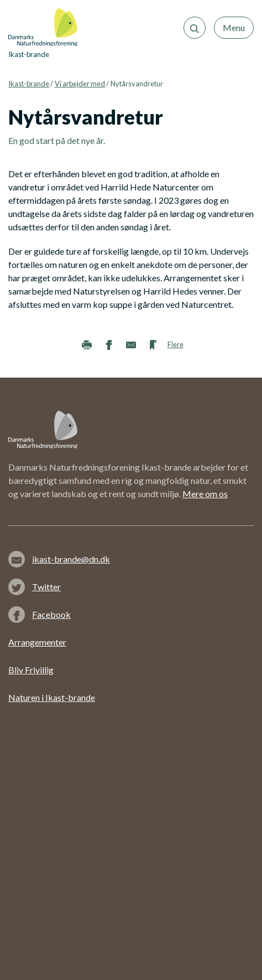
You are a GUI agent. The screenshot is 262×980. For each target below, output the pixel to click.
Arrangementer (37, 642)
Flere (175, 344)
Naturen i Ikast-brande (52, 697)
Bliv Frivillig (31, 670)
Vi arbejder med (80, 84)
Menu (234, 27)
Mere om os (205, 494)
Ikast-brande (29, 84)
